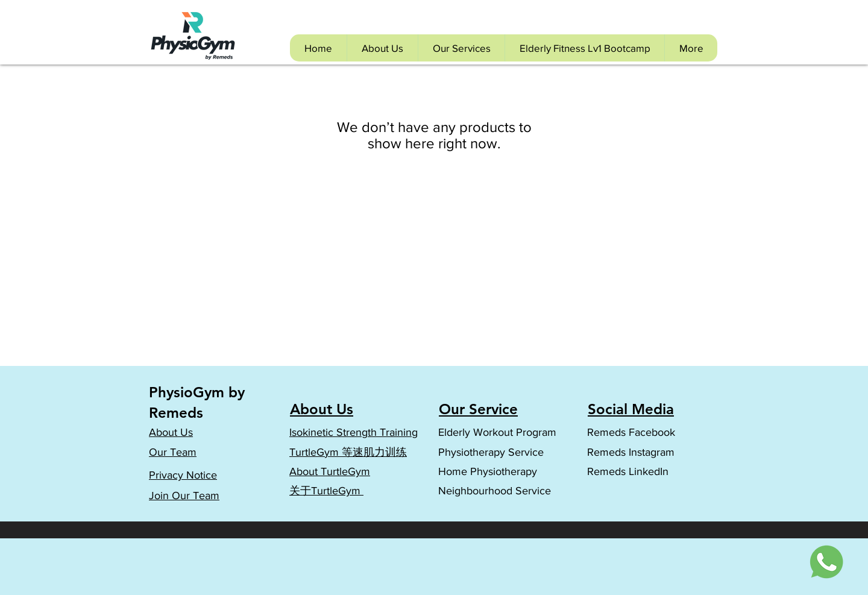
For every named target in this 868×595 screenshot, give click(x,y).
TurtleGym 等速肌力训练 (348, 452)
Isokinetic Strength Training (354, 432)
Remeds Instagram (631, 452)
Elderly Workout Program (497, 432)
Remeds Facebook (631, 432)
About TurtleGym (330, 471)
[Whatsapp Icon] (828, 561)
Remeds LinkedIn (629, 471)
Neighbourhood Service (495, 491)
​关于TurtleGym (326, 491)
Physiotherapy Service (491, 452)
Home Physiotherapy (488, 471)
